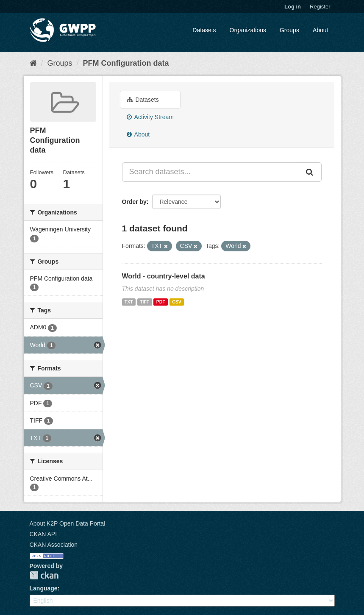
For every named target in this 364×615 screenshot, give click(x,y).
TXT (129, 302)
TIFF (144, 302)
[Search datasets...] (211, 172)
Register (320, 7)
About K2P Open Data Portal (68, 523)
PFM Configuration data (126, 63)
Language (44, 588)
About (321, 30)
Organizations (248, 30)
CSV (177, 302)
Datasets (204, 30)
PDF (161, 302)
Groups (289, 30)
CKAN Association (54, 545)
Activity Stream (150, 117)
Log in (293, 7)
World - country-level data (164, 276)
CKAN (44, 575)
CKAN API (43, 534)
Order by (134, 202)
